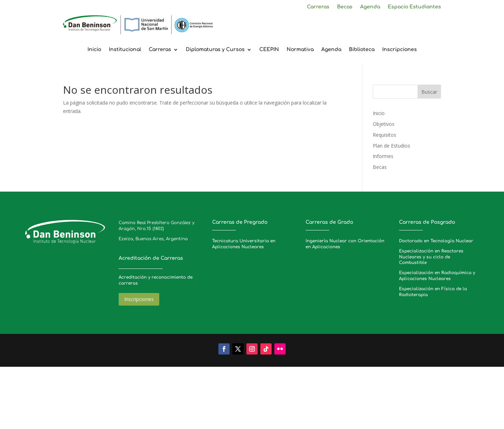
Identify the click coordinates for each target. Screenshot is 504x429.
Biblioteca (362, 50)
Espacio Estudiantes (414, 7)
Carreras (318, 7)
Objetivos (384, 124)
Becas (345, 7)
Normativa (300, 50)
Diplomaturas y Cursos (215, 50)
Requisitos (384, 135)
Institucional (125, 50)
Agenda (370, 7)
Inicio (94, 50)
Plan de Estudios (391, 146)
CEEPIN (269, 50)
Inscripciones (400, 50)
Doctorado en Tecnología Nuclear (436, 241)
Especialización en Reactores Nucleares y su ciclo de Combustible (431, 257)
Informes (383, 156)
